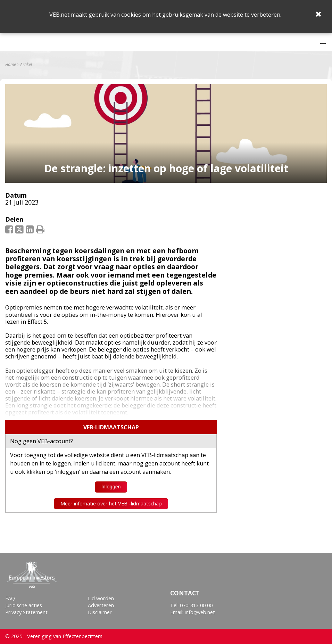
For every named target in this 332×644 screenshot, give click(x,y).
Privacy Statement (26, 612)
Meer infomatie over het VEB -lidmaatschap (111, 503)
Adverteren (101, 605)
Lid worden (101, 598)
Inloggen (111, 487)
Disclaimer (100, 612)
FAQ (10, 598)
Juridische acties (24, 605)
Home (11, 65)
